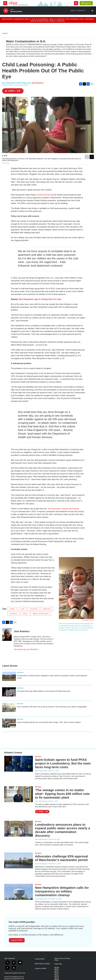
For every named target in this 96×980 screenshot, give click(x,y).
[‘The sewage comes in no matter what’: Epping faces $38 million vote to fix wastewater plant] (19, 794)
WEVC (57, 969)
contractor (14, 614)
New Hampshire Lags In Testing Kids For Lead (40, 299)
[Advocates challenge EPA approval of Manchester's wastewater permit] (19, 860)
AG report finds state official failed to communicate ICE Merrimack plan (44, 691)
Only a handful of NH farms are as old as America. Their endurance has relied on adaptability (52, 707)
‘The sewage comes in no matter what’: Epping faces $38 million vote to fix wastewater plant (62, 794)
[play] (6, 11)
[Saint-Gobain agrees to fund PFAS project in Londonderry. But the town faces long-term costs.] (19, 764)
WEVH (57, 973)
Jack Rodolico (37, 83)
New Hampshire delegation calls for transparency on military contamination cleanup (62, 891)
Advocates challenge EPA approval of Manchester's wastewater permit (61, 858)
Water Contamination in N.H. (26, 41)
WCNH (57, 968)
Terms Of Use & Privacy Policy (62, 959)
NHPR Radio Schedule (42, 964)
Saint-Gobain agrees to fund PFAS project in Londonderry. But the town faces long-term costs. (63, 763)
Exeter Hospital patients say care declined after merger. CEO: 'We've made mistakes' (49, 722)
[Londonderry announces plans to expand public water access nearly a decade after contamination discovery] (19, 829)
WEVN (57, 976)
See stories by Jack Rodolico (26, 649)
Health (5, 33)
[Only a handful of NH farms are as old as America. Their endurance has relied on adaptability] (9, 707)
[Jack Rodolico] (7, 634)
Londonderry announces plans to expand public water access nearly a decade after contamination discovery (63, 830)
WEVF (57, 971)
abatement (47, 609)
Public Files (58, 964)
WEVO (57, 978)
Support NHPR (17, 940)
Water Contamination (41, 614)
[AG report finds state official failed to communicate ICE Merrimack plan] (9, 692)
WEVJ (56, 974)
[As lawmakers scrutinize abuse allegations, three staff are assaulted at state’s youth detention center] (9, 676)
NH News (20, 672)
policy (25, 614)
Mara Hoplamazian (41, 771)
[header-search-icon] (76, 3)
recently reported (43, 195)
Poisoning (34, 609)
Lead (23, 609)
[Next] (92, 156)
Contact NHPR (40, 959)
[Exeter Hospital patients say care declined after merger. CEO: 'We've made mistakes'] (9, 723)
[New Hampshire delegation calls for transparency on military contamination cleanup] (19, 892)
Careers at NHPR (41, 969)
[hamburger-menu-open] (5, 3)
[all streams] (93, 11)
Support (87, 3)
